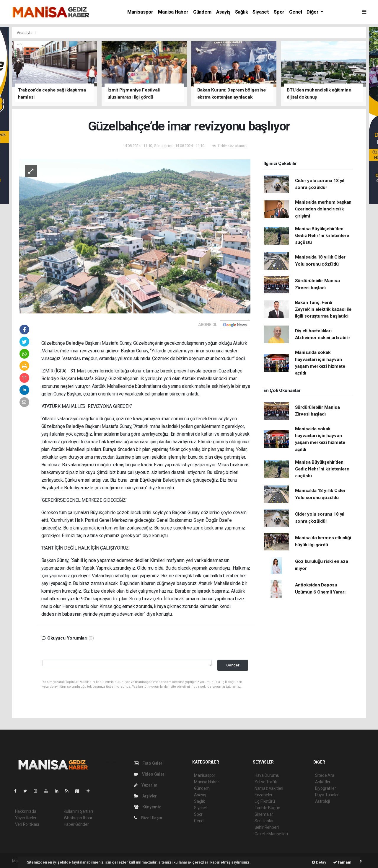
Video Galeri (150, 774)
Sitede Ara (325, 775)
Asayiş (223, 12)
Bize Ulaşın (148, 818)
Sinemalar (264, 814)
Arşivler (145, 796)
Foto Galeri (149, 763)
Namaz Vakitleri (269, 788)
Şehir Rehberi (267, 827)
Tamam (342, 862)
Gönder (233, 665)
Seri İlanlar (264, 821)
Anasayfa (25, 33)
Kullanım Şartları (78, 811)
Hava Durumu (267, 775)
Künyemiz (148, 807)
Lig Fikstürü (265, 801)
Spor (279, 12)
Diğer (313, 12)
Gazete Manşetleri (271, 834)
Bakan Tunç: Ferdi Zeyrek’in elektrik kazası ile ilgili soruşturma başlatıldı (323, 309)
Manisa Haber (173, 12)
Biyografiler (326, 788)
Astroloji (322, 801)
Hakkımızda (26, 811)
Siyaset (261, 12)
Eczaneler (264, 795)
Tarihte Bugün (267, 808)
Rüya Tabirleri (327, 795)
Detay (319, 862)
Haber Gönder (76, 824)
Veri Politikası (27, 824)
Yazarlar (146, 785)
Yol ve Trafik (266, 782)
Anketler (323, 782)
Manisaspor (140, 12)
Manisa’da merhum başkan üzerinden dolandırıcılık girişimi (323, 209)
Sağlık (242, 12)
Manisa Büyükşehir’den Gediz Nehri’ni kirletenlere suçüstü (322, 236)
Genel (295, 12)
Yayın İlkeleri (26, 818)
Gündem (202, 12)
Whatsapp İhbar (78, 818)
